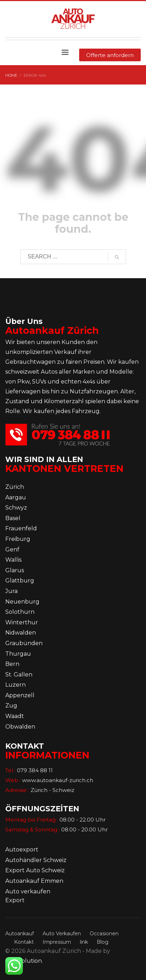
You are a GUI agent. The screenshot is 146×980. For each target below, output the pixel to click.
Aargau (16, 497)
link (84, 942)
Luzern (15, 685)
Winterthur (22, 622)
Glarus (15, 570)
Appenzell (20, 695)
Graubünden (24, 643)
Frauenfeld (21, 528)
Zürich (15, 487)
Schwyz (16, 508)
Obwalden (20, 727)
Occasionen (104, 934)
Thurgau (18, 654)
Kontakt (24, 942)
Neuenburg (22, 602)
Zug (11, 706)
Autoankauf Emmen (34, 881)
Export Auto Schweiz (35, 870)
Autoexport (22, 850)
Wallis (13, 560)
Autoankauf (20, 934)
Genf (12, 550)
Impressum (57, 942)
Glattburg (20, 580)
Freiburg (18, 539)
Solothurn (20, 612)
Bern (12, 664)
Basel (13, 518)
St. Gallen (19, 675)
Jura (11, 591)
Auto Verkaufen (62, 934)
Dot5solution (24, 961)
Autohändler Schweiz (36, 860)
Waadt (15, 716)
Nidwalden (21, 633)
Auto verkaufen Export (28, 896)
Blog (103, 942)
